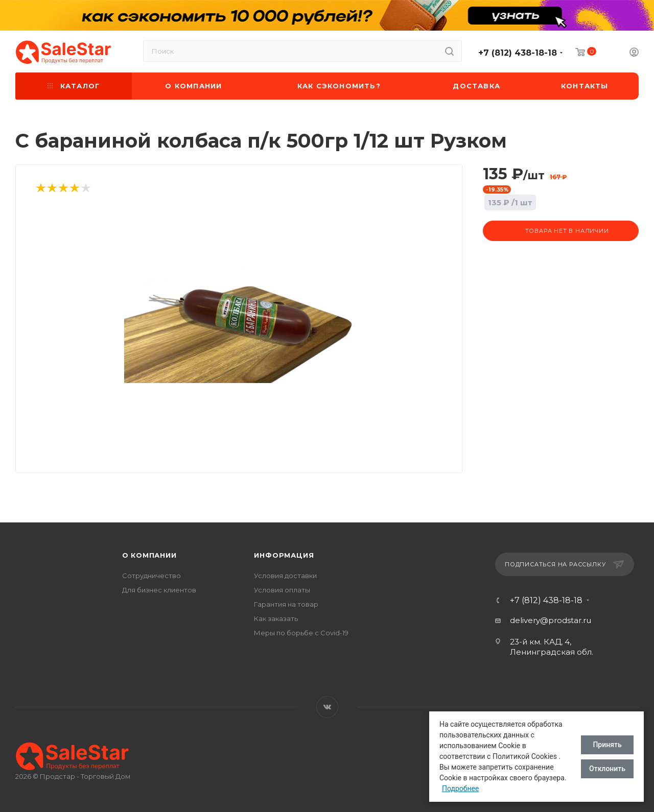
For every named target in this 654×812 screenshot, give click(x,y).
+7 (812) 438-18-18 (518, 53)
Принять (607, 745)
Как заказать (276, 618)
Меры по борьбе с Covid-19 (301, 633)
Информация (284, 555)
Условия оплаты (282, 590)
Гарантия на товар (286, 604)
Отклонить (607, 769)
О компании (149, 555)
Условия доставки (285, 576)
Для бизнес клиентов (159, 590)
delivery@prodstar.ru (551, 620)
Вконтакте (327, 707)
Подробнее (460, 789)
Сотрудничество (151, 576)
